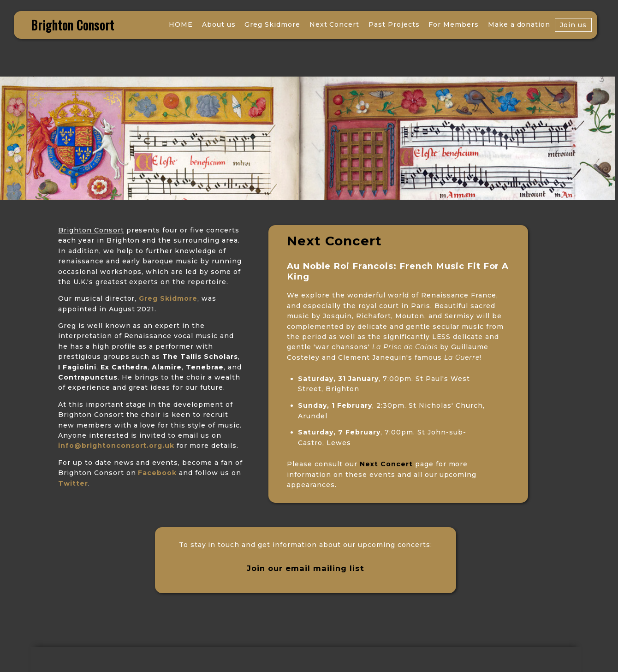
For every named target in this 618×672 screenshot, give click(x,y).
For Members (454, 24)
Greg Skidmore (272, 24)
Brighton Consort (73, 25)
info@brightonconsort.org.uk (116, 446)
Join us (573, 25)
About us (219, 24)
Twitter (73, 483)
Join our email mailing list (305, 568)
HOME (181, 24)
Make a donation (519, 24)
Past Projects (394, 24)
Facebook (157, 473)
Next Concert (335, 24)
